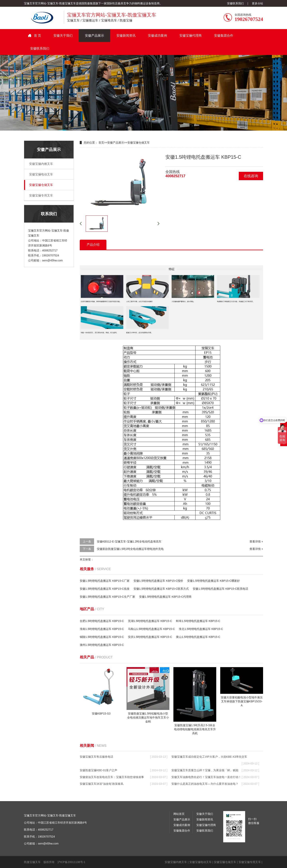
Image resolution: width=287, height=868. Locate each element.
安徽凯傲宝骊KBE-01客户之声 (124, 770)
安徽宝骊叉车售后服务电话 (124, 757)
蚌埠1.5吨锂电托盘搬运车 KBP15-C (198, 621)
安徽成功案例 (157, 36)
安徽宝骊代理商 (191, 36)
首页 (101, 143)
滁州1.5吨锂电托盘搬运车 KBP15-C (102, 645)
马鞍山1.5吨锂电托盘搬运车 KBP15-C (151, 629)
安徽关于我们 (63, 36)
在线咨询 (251, 176)
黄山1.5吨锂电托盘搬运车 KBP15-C (198, 637)
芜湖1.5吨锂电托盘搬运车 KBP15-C (150, 621)
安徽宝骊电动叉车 (41, 174)
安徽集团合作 (224, 36)
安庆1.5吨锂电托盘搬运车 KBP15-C (150, 637)
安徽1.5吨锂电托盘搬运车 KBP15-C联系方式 (161, 589)
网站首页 (179, 814)
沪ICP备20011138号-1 (71, 862)
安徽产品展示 (94, 36)
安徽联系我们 (235, 3)
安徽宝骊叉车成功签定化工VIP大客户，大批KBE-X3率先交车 (215, 758)
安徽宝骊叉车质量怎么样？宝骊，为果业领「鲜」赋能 (215, 770)
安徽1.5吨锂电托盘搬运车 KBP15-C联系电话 (220, 589)
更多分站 (258, 3)
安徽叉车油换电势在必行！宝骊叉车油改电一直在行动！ (215, 777)
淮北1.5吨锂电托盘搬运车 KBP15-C (201, 629)
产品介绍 (93, 245)
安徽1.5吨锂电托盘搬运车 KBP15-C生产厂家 (107, 597)
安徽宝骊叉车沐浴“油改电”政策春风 (124, 784)
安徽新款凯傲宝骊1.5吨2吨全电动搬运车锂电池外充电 (130, 549)
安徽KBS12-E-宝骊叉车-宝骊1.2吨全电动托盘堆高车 (129, 542)
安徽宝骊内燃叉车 (41, 164)
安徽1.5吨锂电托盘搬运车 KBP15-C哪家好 (213, 581)
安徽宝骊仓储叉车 (41, 185)
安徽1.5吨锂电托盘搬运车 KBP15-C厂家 (105, 581)
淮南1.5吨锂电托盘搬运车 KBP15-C (102, 629)
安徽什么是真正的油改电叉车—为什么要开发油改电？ (215, 784)
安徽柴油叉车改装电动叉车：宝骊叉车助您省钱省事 (124, 777)
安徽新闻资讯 (126, 36)
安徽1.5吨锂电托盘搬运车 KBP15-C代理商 (165, 597)
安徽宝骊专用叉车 (41, 195)
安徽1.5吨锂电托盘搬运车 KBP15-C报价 (158, 581)
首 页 (37, 36)
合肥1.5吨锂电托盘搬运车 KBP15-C (102, 621)
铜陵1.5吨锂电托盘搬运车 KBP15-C (102, 637)
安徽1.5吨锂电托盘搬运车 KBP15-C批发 (105, 589)
